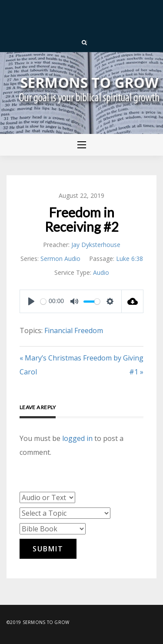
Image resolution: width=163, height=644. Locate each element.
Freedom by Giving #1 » (113, 365)
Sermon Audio (60, 259)
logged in (77, 438)
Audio (101, 272)
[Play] (31, 301)
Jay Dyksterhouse (96, 245)
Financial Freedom (74, 330)
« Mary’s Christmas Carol (50, 365)
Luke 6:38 (130, 259)
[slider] (43, 302)
